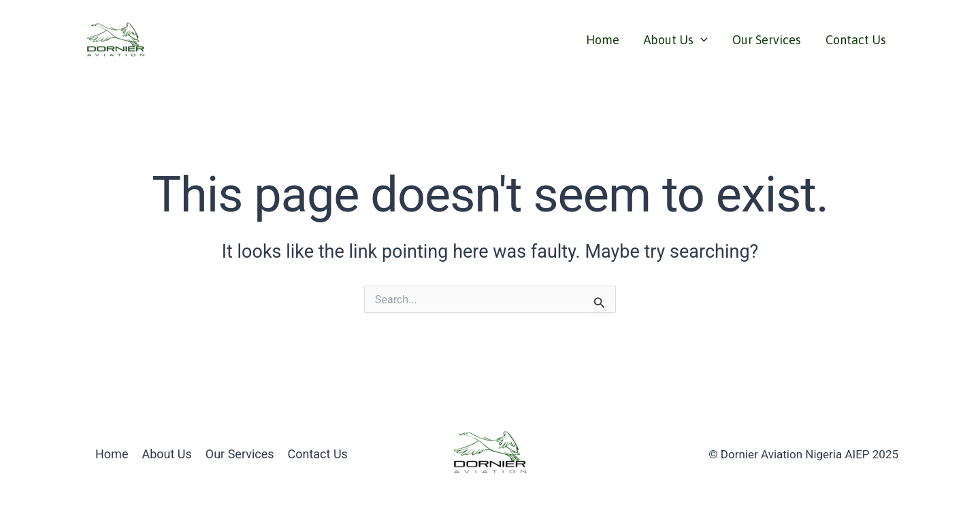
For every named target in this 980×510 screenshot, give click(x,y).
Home (603, 40)
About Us (676, 40)
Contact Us (856, 40)
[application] (701, 40)
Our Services (767, 40)
